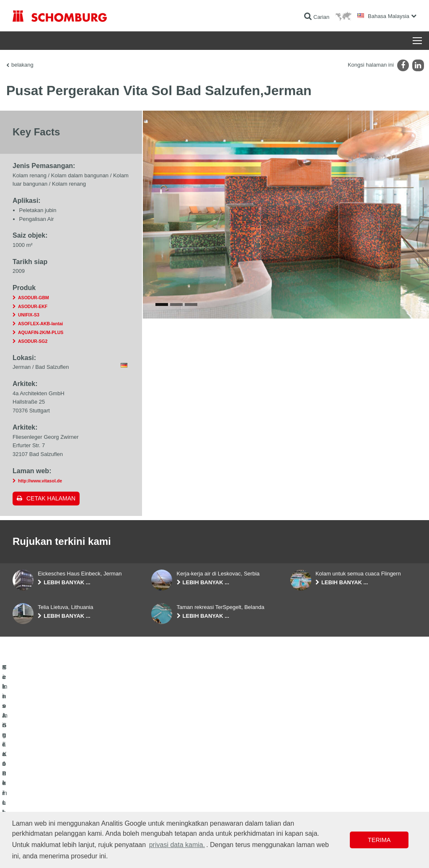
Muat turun (163, 795)
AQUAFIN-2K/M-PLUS (41, 332)
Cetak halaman (51, 498)
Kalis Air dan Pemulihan (39, 782)
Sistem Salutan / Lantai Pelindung (50, 808)
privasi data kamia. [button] (177, 845)
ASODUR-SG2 (33, 341)
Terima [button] (379, 840)
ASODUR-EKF (33, 306)
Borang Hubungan (172, 808)
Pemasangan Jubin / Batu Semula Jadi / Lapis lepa (70, 795)
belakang (22, 65)
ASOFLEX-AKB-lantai (40, 324)
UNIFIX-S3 (29, 315)
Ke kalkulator (166, 782)
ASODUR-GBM (34, 298)
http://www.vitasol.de (40, 481)
